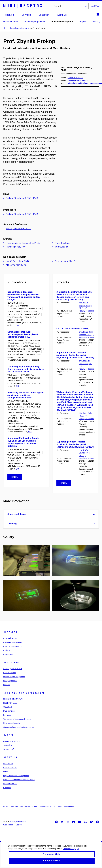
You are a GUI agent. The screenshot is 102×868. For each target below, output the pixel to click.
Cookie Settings (71, 852)
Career (8, 735)
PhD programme (10, 681)
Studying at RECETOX (13, 669)
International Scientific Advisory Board (19, 780)
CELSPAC (8, 707)
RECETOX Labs (10, 703)
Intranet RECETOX (47, 806)
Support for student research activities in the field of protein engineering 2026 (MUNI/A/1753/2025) (75, 355)
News (6, 771)
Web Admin (8, 825)
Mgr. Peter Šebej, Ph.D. (86, 415)
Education (11, 663)
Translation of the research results (17, 719)
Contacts (7, 788)
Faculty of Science (87, 311)
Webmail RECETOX (29, 806)
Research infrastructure (13, 699)
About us (10, 757)
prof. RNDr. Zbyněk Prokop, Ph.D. (86, 305)
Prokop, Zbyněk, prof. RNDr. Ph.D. (22, 198)
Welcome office (10, 749)
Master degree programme (14, 677)
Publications (8, 654)
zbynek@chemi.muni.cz (78, 103)
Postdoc (7, 685)
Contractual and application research (18, 727)
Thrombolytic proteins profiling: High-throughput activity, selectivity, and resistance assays (26, 369)
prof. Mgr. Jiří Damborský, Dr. (85, 363)
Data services (9, 711)
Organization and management (16, 776)
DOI (18, 325)
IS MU (6, 806)
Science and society (12, 723)
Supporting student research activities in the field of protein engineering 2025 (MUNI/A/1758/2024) (75, 444)
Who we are (8, 764)
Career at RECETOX (12, 741)
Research (10, 632)
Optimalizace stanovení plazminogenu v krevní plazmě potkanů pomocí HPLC (23, 334)
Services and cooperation (24, 693)
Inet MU (14, 806)
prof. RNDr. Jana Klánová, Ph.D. (87, 333)
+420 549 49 (75, 100)
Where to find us (10, 784)
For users (7, 715)
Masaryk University (18, 821)
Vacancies (8, 745)
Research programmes (35, 22)
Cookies (19, 825)
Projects (83, 22)
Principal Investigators (62, 22)
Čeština (95, 6)
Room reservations (66, 806)
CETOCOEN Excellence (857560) (73, 329)
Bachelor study (9, 673)
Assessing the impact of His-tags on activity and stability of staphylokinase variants (26, 395)
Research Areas (11, 22)
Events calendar (10, 768)
